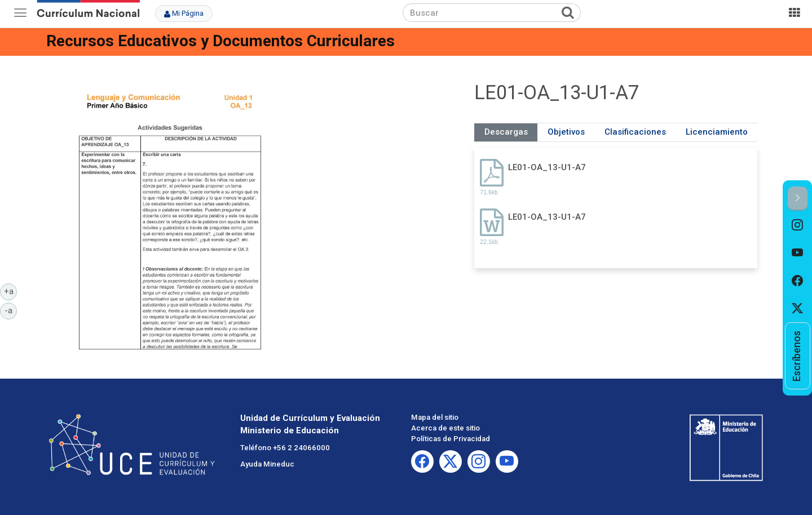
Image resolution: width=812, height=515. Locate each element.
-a (11, 310)
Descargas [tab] (506, 132)
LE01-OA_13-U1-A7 (547, 167)
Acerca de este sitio (445, 428)
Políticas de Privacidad (451, 439)
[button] (798, 199)
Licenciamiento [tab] (717, 132)
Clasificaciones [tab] (635, 132)
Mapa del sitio (435, 417)
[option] (798, 225)
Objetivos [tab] (566, 132)
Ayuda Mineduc (267, 464)
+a (11, 291)
